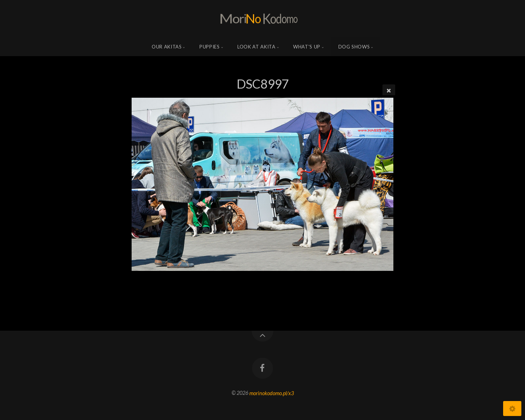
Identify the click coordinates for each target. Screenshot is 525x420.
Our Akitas (167, 47)
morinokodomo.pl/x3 (272, 393)
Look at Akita (256, 47)
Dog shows (354, 47)
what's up (307, 47)
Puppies (210, 47)
